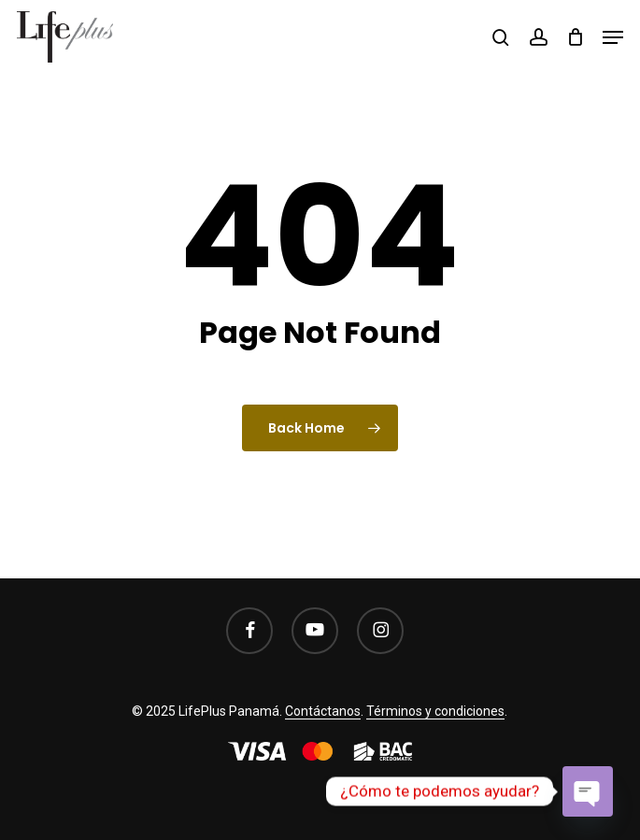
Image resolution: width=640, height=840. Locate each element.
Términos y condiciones (435, 711)
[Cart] (575, 37)
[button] (613, 37)
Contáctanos (323, 711)
